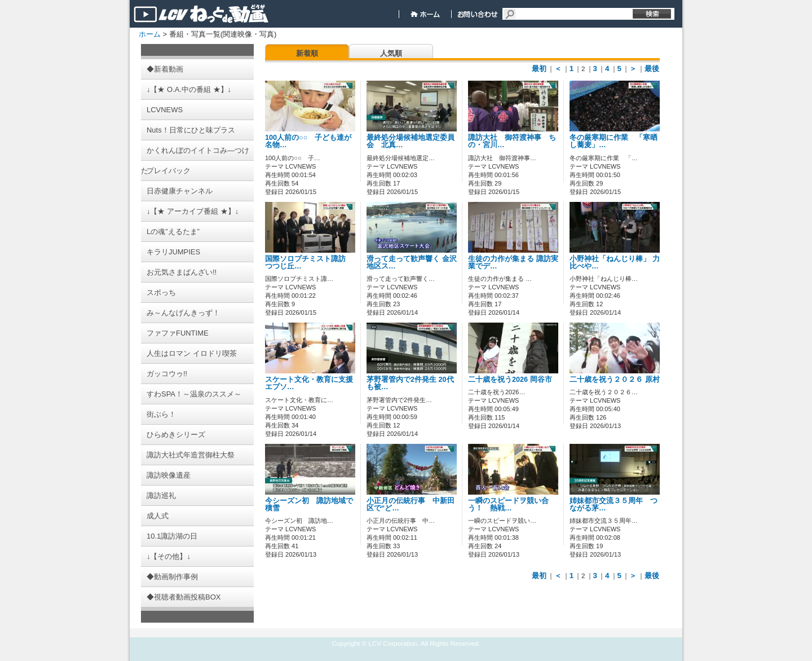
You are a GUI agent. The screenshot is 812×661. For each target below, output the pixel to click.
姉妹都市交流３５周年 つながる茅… (614, 504)
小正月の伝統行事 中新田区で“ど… (411, 504)
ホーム (150, 34)
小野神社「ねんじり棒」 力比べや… (615, 263)
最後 (652, 69)
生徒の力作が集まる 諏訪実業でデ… (513, 263)
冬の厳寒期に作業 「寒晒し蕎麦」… (614, 141)
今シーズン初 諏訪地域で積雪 (309, 504)
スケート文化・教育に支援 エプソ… (309, 383)
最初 (539, 69)
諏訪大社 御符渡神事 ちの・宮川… (512, 141)
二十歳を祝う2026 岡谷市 (510, 380)
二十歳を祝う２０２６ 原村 (622, 380)
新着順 (307, 53)
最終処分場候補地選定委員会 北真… (411, 141)
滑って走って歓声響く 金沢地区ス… (412, 263)
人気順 (391, 53)
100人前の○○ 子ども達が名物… (308, 141)
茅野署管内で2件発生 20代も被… (410, 383)
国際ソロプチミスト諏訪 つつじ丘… (309, 263)
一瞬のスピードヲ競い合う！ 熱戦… (508, 504)
